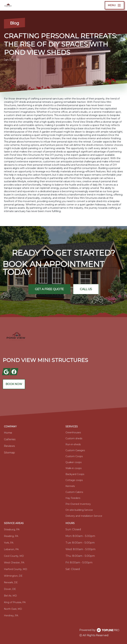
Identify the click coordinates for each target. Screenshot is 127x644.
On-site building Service (79, 510)
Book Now (14, 384)
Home (8, 433)
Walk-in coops (74, 468)
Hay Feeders (73, 498)
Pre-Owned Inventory (78, 504)
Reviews (9, 446)
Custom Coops (74, 456)
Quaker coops (74, 462)
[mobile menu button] (115, 5)
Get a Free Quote (49, 289)
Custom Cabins (74, 492)
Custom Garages (75, 450)
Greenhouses (73, 432)
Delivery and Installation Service (84, 516)
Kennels (70, 486)
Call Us (86, 289)
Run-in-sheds (73, 444)
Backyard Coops (75, 474)
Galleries (10, 439)
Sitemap (9, 453)
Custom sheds (74, 438)
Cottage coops (74, 480)
